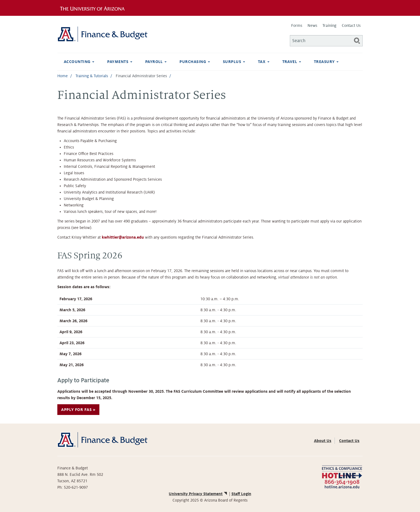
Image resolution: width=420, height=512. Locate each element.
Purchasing (195, 62)
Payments (120, 62)
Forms (297, 25)
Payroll (156, 62)
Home (63, 76)
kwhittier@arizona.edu (123, 237)
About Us (323, 441)
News (312, 25)
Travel (292, 62)
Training (329, 25)
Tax (264, 62)
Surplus (234, 62)
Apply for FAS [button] (76, 410)
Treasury (326, 62)
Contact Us (351, 25)
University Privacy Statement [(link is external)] (198, 494)
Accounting (79, 62)
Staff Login (241, 494)
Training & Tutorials (92, 76)
